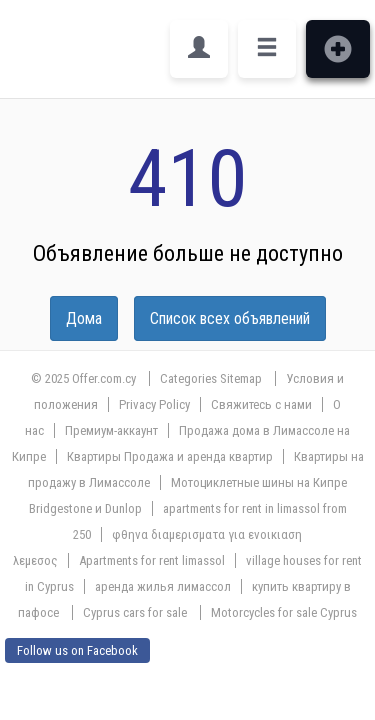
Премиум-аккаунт (111, 430)
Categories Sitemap (211, 378)
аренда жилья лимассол (163, 586)
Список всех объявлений (230, 318)
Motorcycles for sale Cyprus (284, 612)
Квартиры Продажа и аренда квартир (170, 456)
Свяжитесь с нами (261, 404)
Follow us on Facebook (77, 650)
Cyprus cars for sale (135, 612)
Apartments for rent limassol (152, 560)
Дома (84, 318)
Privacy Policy (154, 404)
